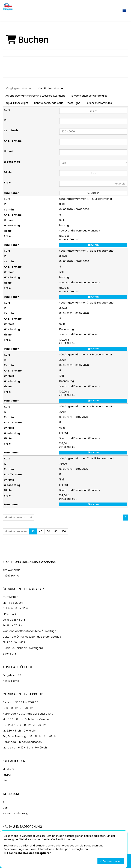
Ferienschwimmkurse (99, 103)
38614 (63, 360)
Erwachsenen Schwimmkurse (90, 96)
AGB (5, 802)
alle (93, 111)
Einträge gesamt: (15, 518)
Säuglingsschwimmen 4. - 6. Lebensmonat (86, 199)
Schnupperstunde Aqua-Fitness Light (57, 103)
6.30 (5, 708)
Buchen (93, 245)
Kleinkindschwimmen (51, 88)
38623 (63, 308)
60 (48, 531)
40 (41, 531)
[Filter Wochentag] (93, 163)
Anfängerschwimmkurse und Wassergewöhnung (35, 96)
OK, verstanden (111, 861)
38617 (63, 412)
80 (56, 531)
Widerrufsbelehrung (15, 813)
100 (64, 531)
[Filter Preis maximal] (93, 184)
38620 (63, 256)
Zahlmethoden (14, 761)
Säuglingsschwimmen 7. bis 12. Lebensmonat (87, 251)
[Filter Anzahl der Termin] (93, 142)
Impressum (11, 794)
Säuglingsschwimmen (19, 88)
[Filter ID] (93, 121)
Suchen (93, 193)
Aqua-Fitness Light (17, 103)
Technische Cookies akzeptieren (29, 853)
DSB (5, 808)
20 (33, 531)
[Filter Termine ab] (93, 132)
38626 (63, 464)
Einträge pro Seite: (16, 531)
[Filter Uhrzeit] (93, 152)
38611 (62, 204)
